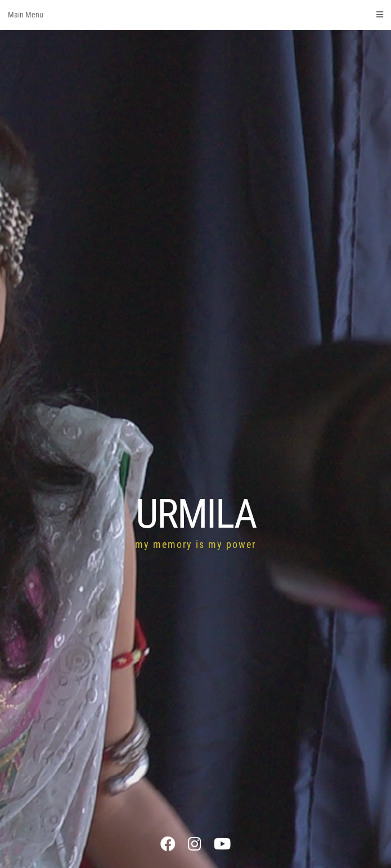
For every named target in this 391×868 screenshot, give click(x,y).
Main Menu (195, 15)
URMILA (196, 514)
